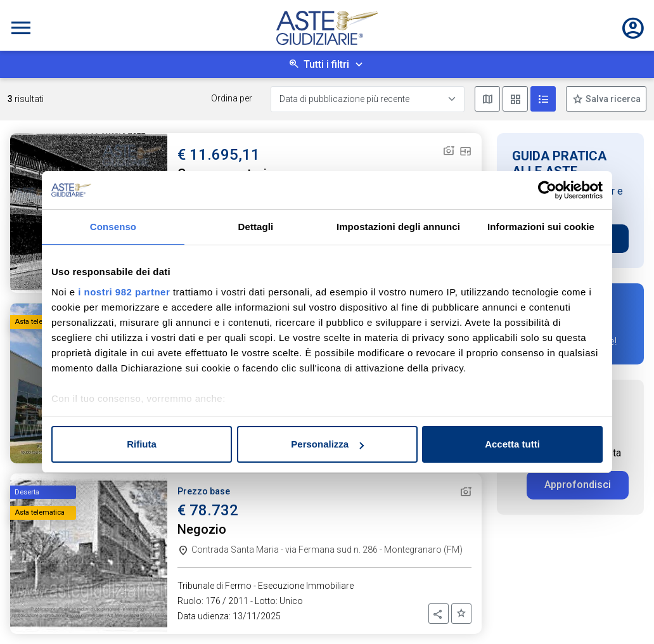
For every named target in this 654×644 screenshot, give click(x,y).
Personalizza (327, 444)
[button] (439, 614)
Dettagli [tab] (256, 227)
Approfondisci (578, 485)
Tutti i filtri (326, 64)
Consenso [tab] (113, 227)
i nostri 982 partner (124, 292)
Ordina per (232, 98)
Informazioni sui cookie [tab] (541, 227)
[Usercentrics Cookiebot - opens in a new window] (547, 190)
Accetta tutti (512, 444)
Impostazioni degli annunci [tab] (398, 227)
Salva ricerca (612, 99)
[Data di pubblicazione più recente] (368, 99)
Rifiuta (142, 444)
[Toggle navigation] (21, 28)
